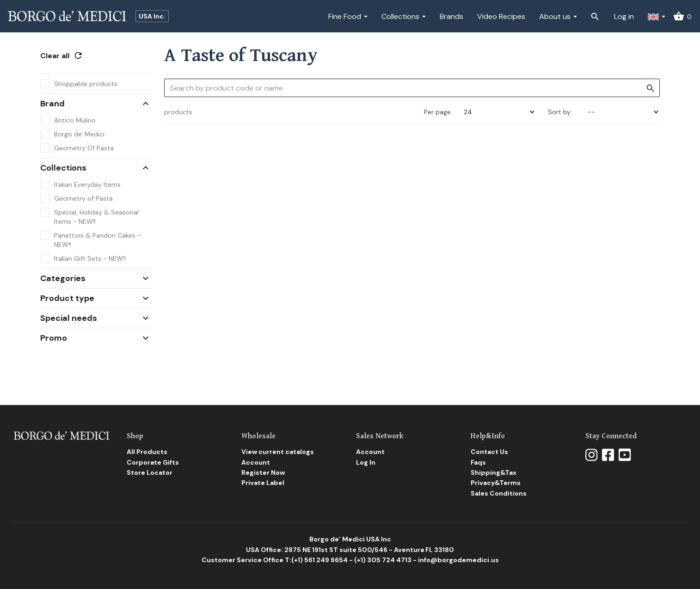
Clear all (62, 56)
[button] (657, 16)
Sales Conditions (499, 493)
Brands (451, 16)
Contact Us (489, 452)
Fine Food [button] (348, 16)
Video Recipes (501, 16)
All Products (147, 452)
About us (558, 16)
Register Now (263, 472)
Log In (366, 462)
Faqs (478, 462)
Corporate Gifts (153, 462)
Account (256, 462)
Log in (624, 16)
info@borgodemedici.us (458, 560)
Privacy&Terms (496, 483)
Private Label (263, 483)
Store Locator (150, 472)
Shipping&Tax (494, 472)
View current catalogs (278, 452)
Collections (404, 16)
